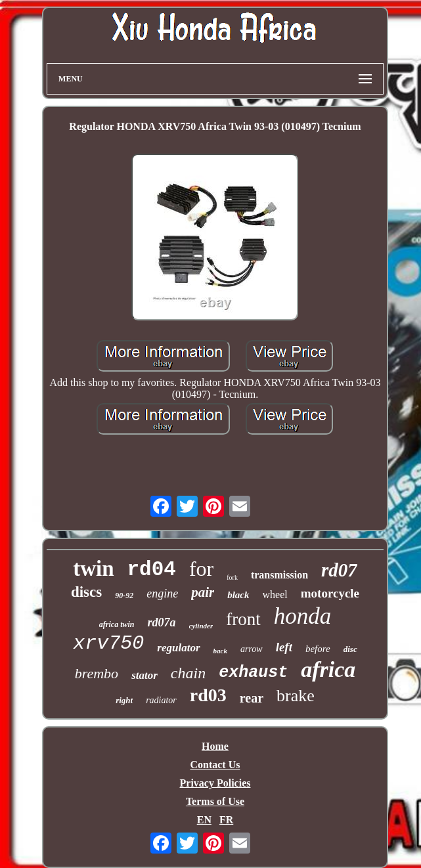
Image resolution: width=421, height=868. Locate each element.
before (318, 649)
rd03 (208, 695)
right (124, 700)
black (238, 595)
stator (144, 675)
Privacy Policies (215, 783)
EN (204, 820)
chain (188, 673)
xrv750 (108, 643)
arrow (252, 649)
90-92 (124, 596)
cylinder (201, 626)
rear (252, 698)
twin (93, 569)
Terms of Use (215, 801)
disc (350, 649)
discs (86, 592)
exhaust (253, 673)
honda (303, 616)
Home (215, 746)
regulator (178, 648)
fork (232, 577)
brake (296, 696)
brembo (97, 673)
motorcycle (330, 593)
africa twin (117, 624)
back (220, 651)
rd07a (161, 622)
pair (203, 592)
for (201, 569)
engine (162, 594)
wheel (275, 595)
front (243, 619)
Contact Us (215, 765)
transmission (279, 575)
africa (328, 669)
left (284, 647)
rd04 (152, 570)
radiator (161, 700)
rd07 (339, 570)
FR (226, 820)
